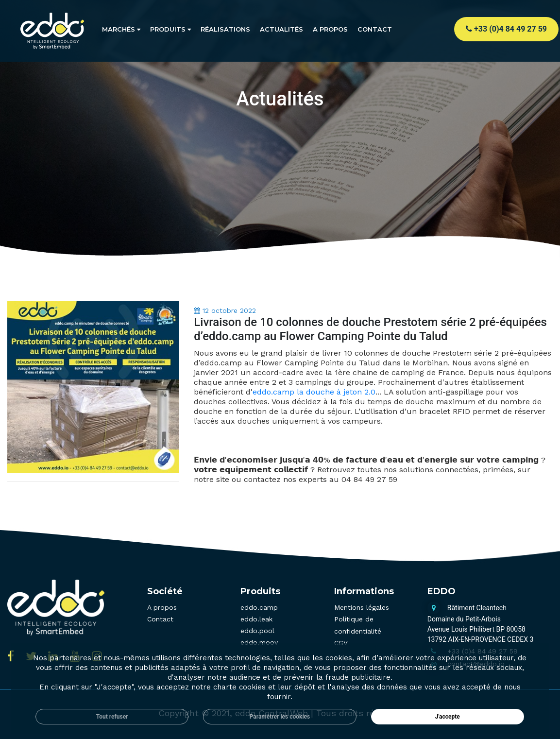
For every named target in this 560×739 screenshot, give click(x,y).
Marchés (121, 29)
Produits (170, 29)
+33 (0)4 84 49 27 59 (506, 29)
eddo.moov (259, 642)
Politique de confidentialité (358, 625)
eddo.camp (259, 607)
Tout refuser (112, 717)
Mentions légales (362, 607)
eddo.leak (256, 619)
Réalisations (225, 29)
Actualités (281, 29)
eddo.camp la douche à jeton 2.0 (314, 392)
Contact (375, 29)
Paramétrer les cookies (280, 717)
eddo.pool (257, 631)
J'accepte (448, 717)
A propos (330, 29)
